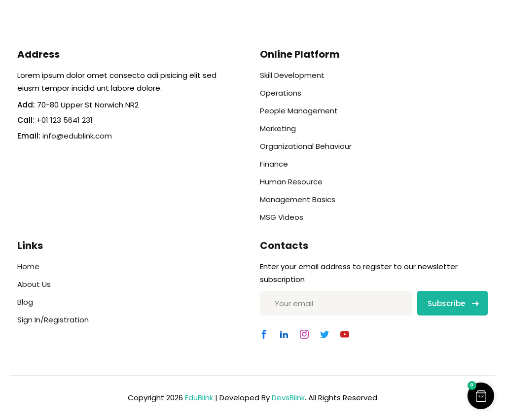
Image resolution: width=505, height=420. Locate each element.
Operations (281, 93)
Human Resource (291, 182)
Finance (274, 164)
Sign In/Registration (53, 320)
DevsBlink (288, 398)
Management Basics (298, 199)
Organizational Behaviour (306, 146)
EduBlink (199, 398)
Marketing (278, 128)
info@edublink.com (77, 136)
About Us (34, 284)
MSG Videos (282, 217)
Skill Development (292, 75)
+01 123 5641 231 (65, 120)
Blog (25, 302)
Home (28, 266)
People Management (299, 111)
